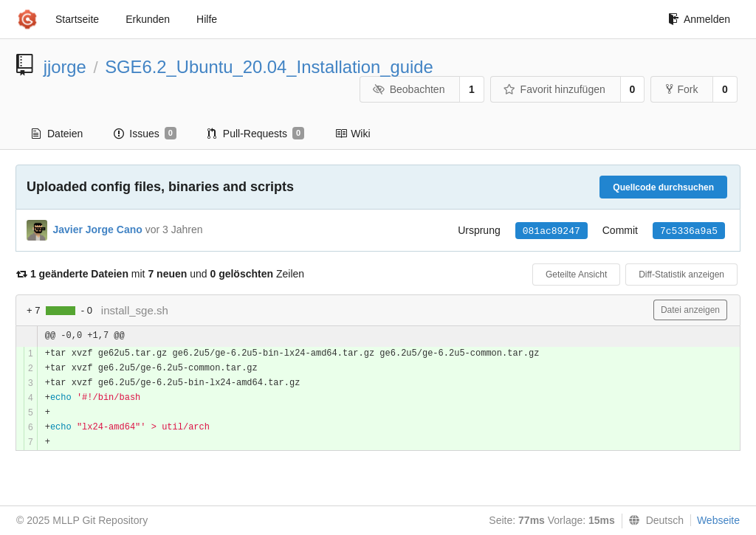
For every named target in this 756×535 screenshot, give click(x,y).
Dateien (57, 134)
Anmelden (699, 19)
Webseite (718, 520)
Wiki (353, 134)
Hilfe (207, 19)
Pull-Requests (256, 134)
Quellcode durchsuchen (663, 187)
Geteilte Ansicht (576, 275)
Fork (682, 89)
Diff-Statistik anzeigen (681, 275)
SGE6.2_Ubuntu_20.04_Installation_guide (269, 67)
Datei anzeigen (690, 310)
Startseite (77, 19)
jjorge (65, 67)
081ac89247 (551, 231)
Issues (145, 134)
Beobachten (409, 89)
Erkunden (148, 19)
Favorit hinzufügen (554, 89)
